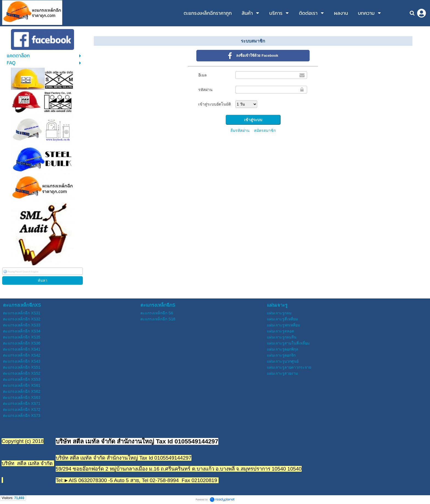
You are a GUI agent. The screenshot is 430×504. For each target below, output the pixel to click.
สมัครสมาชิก (265, 130)
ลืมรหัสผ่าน (240, 130)
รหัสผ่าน (205, 90)
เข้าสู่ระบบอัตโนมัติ (215, 104)
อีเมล (203, 75)
